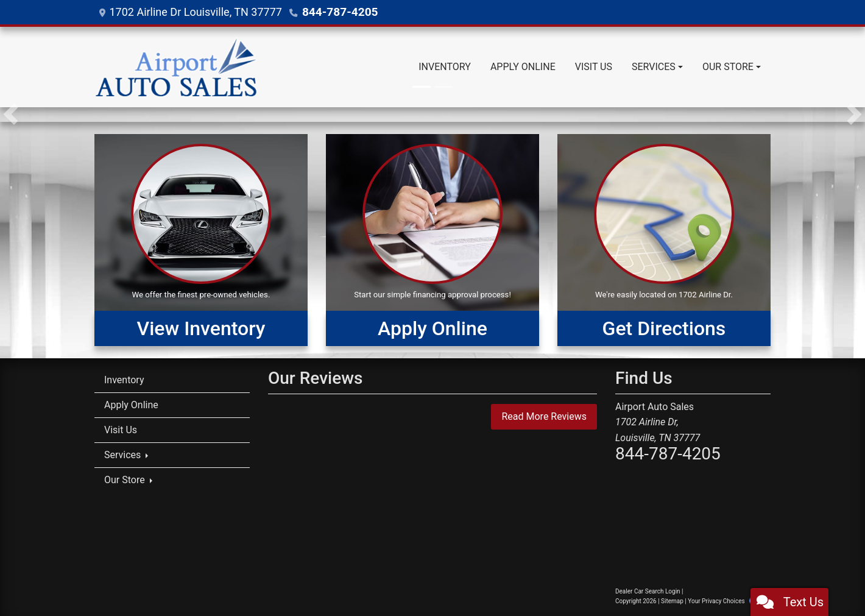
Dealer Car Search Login (648, 591)
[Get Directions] (664, 240)
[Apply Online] (432, 240)
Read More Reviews (544, 416)
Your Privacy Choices (727, 601)
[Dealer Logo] (176, 67)
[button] (11, 115)
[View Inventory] (201, 240)
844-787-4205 (338, 12)
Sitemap (672, 601)
